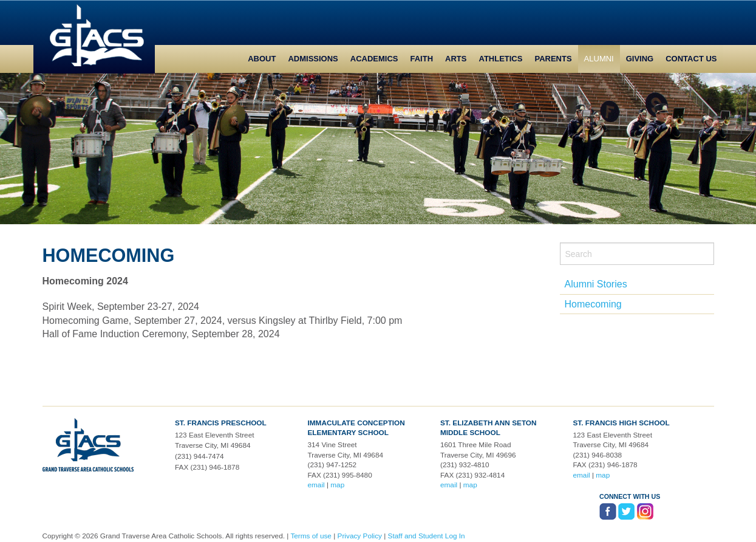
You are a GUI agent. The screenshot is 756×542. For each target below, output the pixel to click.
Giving (640, 59)
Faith (422, 59)
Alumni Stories (596, 284)
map (337, 485)
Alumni (599, 59)
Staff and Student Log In (427, 536)
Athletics (500, 59)
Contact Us (691, 59)
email (316, 485)
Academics (374, 59)
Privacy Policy (360, 536)
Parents (553, 59)
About (262, 59)
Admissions (313, 59)
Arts (456, 59)
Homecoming (593, 304)
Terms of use (311, 536)
